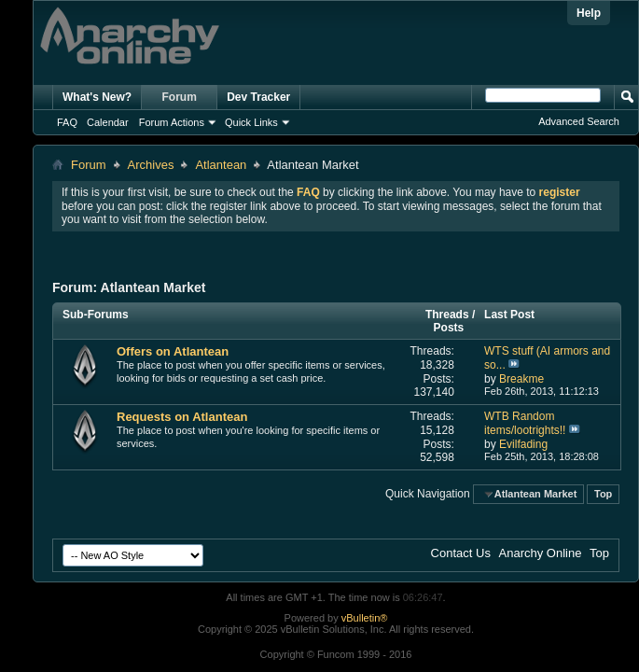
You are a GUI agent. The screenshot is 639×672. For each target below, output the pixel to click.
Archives (151, 165)
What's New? (97, 97)
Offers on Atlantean (173, 351)
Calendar (108, 122)
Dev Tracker (258, 97)
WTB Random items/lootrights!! (525, 423)
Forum (180, 97)
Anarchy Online (541, 553)
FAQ (67, 122)
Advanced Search (579, 121)
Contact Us (461, 553)
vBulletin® (365, 618)
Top (603, 494)
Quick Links (251, 122)
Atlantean (221, 165)
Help (589, 13)
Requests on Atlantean (182, 417)
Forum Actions (172, 122)
